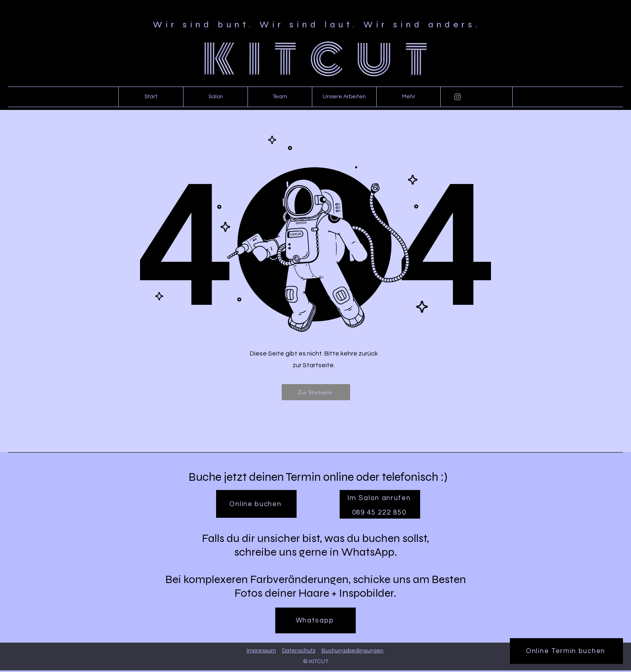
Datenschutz (299, 651)
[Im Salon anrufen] (380, 498)
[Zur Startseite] (316, 392)
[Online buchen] (256, 504)
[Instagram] (458, 97)
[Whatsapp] (315, 620)
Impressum (261, 651)
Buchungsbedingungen (353, 651)
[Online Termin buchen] (566, 651)
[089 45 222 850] (380, 512)
